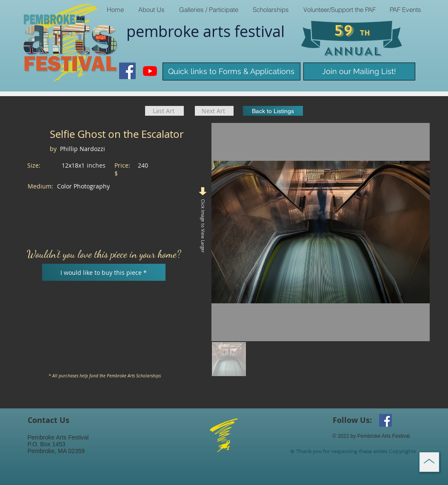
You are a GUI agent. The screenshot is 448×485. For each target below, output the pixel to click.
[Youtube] (150, 71)
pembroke (165, 31)
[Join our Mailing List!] (359, 71)
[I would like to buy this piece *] (104, 272)
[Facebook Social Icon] (127, 71)
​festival (260, 31)
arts (219, 31)
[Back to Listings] (273, 111)
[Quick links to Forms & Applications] (231, 71)
